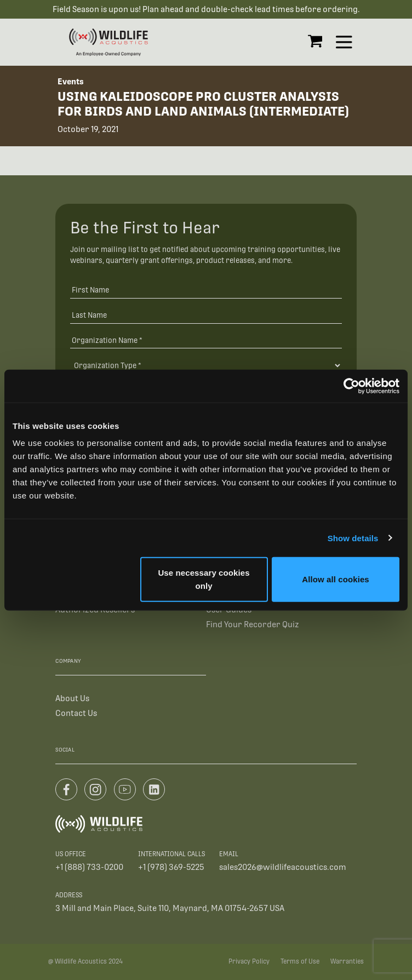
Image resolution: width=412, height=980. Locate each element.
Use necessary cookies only (204, 579)
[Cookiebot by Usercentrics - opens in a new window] (351, 386)
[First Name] (206, 290)
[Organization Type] (206, 365)
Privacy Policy (249, 961)
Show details (353, 538)
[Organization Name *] (206, 340)
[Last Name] (206, 315)
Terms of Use (300, 961)
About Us (72, 698)
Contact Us (76, 713)
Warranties (347, 961)
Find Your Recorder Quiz (253, 624)
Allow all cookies (336, 579)
